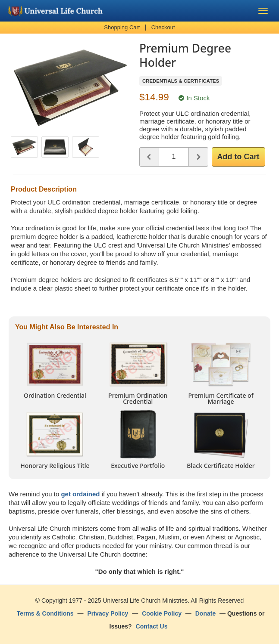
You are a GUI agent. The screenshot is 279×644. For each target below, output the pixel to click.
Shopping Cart (122, 27)
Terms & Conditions (45, 613)
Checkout (163, 27)
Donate (205, 613)
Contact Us (152, 626)
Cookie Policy (162, 613)
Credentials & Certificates (181, 81)
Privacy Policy (108, 613)
